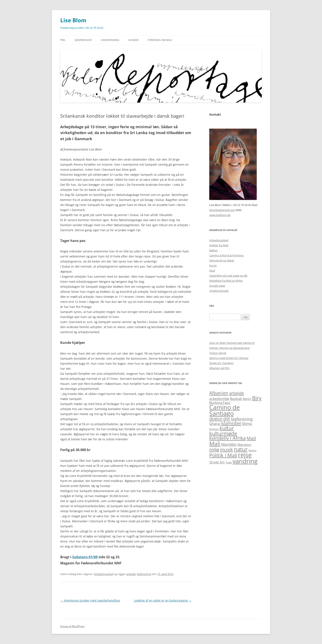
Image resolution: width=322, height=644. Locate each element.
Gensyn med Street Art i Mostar (229, 358)
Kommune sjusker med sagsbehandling (90, 600)
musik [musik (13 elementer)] (226, 449)
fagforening (144, 574)
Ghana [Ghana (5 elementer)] (215, 424)
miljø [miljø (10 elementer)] (214, 450)
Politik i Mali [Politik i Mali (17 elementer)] (223, 455)
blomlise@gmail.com (222, 210)
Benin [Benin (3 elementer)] (247, 399)
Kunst (213, 265)
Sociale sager (217, 286)
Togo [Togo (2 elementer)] (229, 462)
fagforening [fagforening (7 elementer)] (242, 419)
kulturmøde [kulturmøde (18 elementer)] (223, 433)
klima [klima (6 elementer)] (247, 423)
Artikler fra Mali (219, 245)
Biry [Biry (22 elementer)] (257, 398)
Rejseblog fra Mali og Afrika (226, 281)
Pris (63, 40)
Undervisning (110, 40)
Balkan (213, 250)
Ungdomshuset (219, 291)
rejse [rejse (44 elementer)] (245, 455)
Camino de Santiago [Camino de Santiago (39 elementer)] (224, 410)
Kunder (134, 40)
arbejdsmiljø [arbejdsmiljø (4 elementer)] (219, 399)
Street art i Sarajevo (221, 363)
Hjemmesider (83, 40)
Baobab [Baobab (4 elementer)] (236, 399)
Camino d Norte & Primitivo (226, 255)
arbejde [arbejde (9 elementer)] (237, 393)
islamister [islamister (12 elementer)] (231, 423)
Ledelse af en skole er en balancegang (163, 600)
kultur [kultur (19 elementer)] (227, 428)
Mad (212, 271)
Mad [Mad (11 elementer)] (251, 438)
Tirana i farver (218, 353)
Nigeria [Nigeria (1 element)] (252, 450)
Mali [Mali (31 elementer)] (215, 444)
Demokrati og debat (222, 260)
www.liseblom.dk (220, 215)
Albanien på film (219, 368)
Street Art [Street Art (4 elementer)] (217, 462)
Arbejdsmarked (104, 574)
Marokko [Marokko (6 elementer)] (229, 444)
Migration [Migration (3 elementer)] (244, 445)
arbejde (131, 574)
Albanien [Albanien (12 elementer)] (219, 393)
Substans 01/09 (85, 557)
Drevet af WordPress (72, 626)
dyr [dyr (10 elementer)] (227, 419)
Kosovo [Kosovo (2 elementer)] (214, 429)
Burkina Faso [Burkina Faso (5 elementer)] (220, 403)
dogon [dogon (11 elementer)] (216, 419)
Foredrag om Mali (160, 40)
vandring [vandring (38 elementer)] (245, 461)
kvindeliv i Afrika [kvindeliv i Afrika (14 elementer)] (228, 438)
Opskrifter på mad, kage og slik (228, 276)
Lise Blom (73, 20)
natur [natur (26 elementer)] (241, 449)
